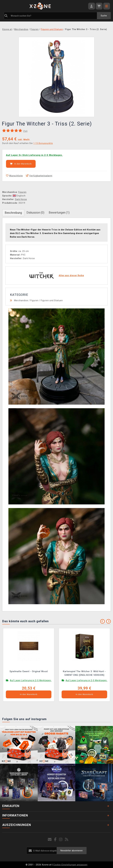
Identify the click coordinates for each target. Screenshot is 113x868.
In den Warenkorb (21, 164)
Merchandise (21, 300)
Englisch (19, 196)
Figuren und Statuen (52, 300)
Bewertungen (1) (59, 213)
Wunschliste (14, 176)
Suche (104, 16)
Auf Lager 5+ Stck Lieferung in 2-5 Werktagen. (34, 155)
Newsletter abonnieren (72, 851)
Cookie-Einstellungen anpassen (70, 865)
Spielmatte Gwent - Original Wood (29, 671)
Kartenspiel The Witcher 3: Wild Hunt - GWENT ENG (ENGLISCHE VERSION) (84, 673)
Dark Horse (21, 199)
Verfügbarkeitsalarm (39, 176)
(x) (25, 131)
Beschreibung (13, 213)
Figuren (22, 192)
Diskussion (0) (35, 213)
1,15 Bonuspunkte (43, 143)
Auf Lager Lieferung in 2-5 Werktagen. (31, 680)
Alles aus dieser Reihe (71, 276)
